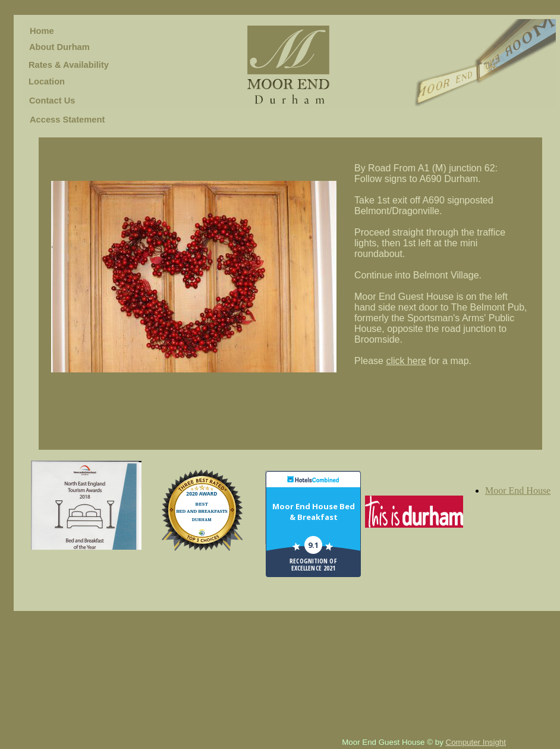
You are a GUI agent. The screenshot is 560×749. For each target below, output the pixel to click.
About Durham (59, 47)
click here (406, 361)
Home (42, 31)
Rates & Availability (69, 65)
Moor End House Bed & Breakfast (314, 512)
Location (47, 82)
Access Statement (67, 120)
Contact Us (52, 101)
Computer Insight (476, 742)
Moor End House (518, 491)
